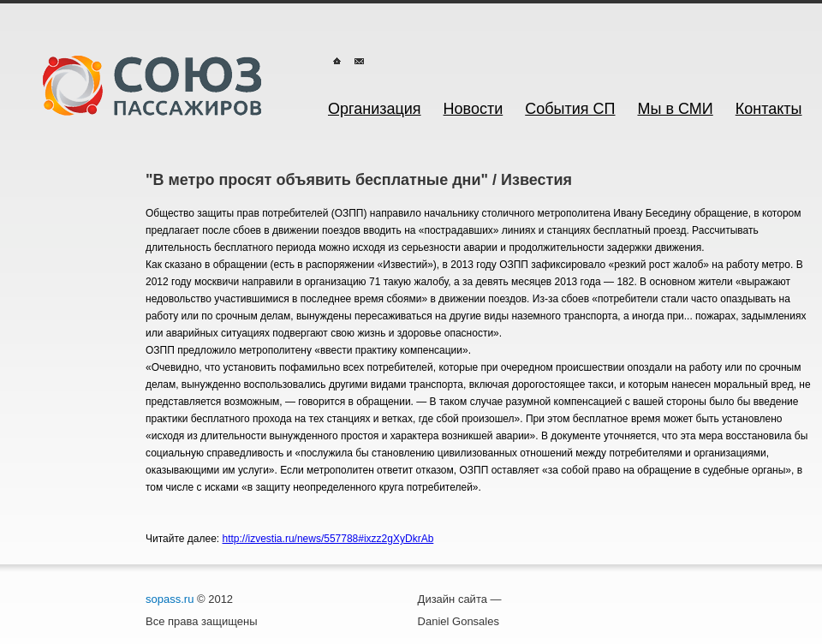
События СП (570, 109)
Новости (474, 109)
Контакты (769, 109)
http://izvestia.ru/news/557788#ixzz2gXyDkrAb (328, 539)
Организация (375, 109)
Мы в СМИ (676, 109)
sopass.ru (170, 599)
